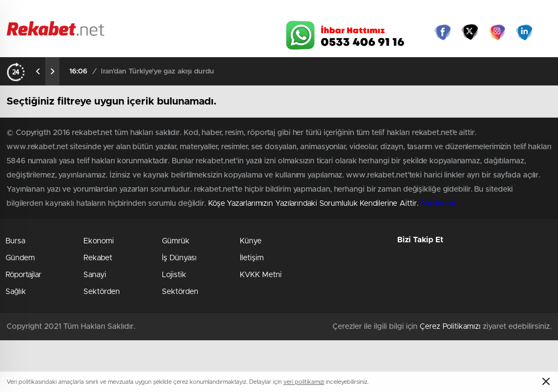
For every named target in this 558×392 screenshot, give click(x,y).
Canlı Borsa (386, 12)
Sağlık (16, 292)
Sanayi (95, 275)
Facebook (442, 32)
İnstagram (497, 32)
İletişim (252, 258)
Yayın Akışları (448, 12)
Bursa (15, 241)
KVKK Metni (261, 275)
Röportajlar (23, 275)
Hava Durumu (321, 12)
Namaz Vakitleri (515, 12)
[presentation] (38, 71)
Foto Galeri (139, 12)
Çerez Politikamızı (450, 327)
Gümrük (176, 241)
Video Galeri (199, 12)
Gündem (20, 258)
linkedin (524, 32)
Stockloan (438, 204)
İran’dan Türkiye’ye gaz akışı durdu (157, 72)
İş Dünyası (179, 258)
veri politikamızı (304, 382)
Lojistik (174, 275)
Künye (251, 241)
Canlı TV (259, 12)
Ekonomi (99, 241)
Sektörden (102, 292)
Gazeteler (76, 12)
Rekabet (98, 258)
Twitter (470, 32)
